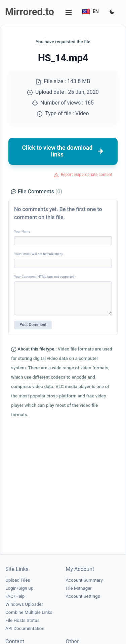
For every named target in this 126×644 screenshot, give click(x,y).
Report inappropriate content (87, 175)
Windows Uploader (24, 604)
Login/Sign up (19, 588)
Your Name (22, 231)
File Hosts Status (23, 620)
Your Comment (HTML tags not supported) (45, 277)
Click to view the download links (63, 151)
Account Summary (84, 580)
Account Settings (83, 596)
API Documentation (25, 628)
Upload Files (18, 580)
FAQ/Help (15, 596)
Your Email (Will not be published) (38, 254)
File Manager (79, 588)
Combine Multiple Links (29, 612)
